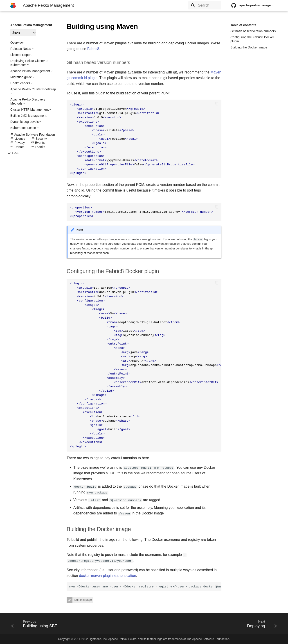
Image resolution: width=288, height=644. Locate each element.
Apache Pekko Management (31, 25)
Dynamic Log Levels (25, 122)
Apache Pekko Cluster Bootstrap (33, 89)
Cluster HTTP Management (29, 110)
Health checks (20, 83)
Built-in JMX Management (28, 116)
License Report (21, 55)
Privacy (18, 143)
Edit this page (83, 600)
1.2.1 (13, 153)
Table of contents (243, 25)
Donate (17, 147)
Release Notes (21, 49)
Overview (17, 43)
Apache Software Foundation (33, 135)
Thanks (38, 147)
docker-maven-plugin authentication (107, 576)
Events (38, 143)
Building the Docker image (249, 47)
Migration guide (21, 77)
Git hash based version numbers (253, 31)
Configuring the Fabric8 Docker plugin (252, 39)
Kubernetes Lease (23, 128)
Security (39, 139)
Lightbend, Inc (98, 639)
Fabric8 (93, 49)
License (18, 139)
